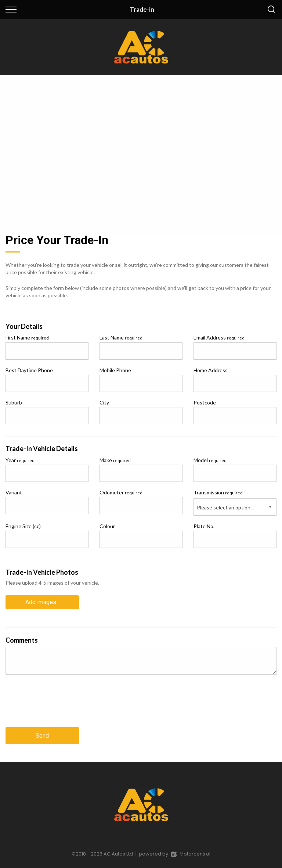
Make (115, 460)
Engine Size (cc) (23, 526)
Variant (14, 492)
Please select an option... (225, 507)
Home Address (211, 370)
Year (20, 460)
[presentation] (61, 707)
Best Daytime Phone (29, 370)
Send (42, 736)
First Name (27, 337)
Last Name (121, 337)
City (104, 402)
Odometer (121, 492)
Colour (107, 526)
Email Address (219, 337)
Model (210, 460)
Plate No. (204, 526)
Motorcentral (191, 854)
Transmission (218, 492)
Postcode (205, 402)
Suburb (14, 402)
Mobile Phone (115, 370)
